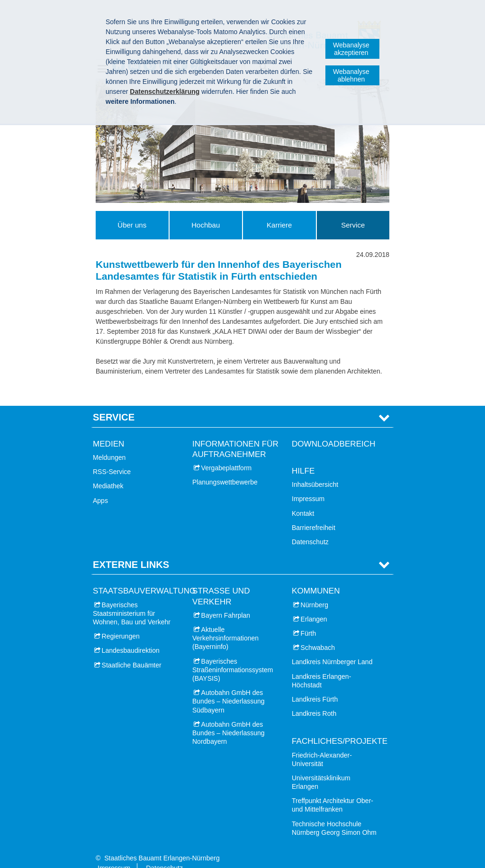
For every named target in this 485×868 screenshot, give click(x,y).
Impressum (308, 484)
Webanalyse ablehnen (351, 75)
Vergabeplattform (227, 453)
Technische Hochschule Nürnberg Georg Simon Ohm (334, 813)
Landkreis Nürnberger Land (332, 647)
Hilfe (303, 456)
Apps (100, 485)
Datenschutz (310, 527)
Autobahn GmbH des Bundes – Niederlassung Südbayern (229, 686)
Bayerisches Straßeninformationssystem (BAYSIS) (233, 655)
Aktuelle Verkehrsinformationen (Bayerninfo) (225, 623)
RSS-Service (112, 457)
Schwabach (318, 633)
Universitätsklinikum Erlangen (321, 767)
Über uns (132, 225)
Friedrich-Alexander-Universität (322, 744)
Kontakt (303, 498)
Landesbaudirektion (131, 636)
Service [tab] (114, 402)
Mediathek (108, 471)
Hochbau (206, 225)
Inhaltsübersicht (315, 470)
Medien (108, 429)
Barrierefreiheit (314, 512)
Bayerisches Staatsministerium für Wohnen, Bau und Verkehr (132, 598)
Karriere (279, 225)
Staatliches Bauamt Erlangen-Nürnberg (162, 843)
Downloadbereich (334, 429)
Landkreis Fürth (315, 684)
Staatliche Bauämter (132, 650)
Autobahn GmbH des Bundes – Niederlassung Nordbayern (229, 718)
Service (353, 225)
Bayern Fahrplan (226, 600)
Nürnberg (314, 590)
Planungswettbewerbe (225, 467)
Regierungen (121, 621)
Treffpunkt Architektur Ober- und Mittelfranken (332, 790)
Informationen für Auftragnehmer (235, 434)
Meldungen (109, 443)
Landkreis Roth (314, 699)
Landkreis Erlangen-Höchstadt (321, 666)
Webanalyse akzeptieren (351, 49)
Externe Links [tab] (131, 550)
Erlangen (314, 604)
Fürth (309, 619)
